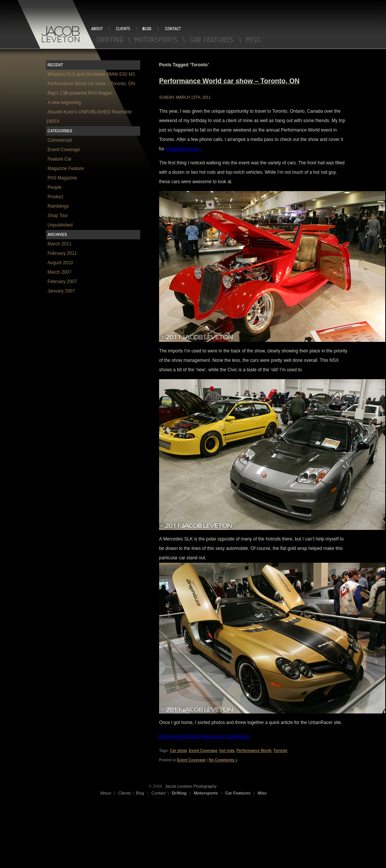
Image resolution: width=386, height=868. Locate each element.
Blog (148, 29)
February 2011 (62, 253)
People (54, 187)
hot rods (227, 751)
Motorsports (158, 40)
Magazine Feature (66, 168)
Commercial (60, 140)
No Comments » (223, 760)
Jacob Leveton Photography (191, 786)
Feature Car (60, 159)
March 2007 (59, 272)
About (100, 29)
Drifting (110, 40)
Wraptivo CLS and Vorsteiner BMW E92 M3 (91, 74)
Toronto (280, 751)
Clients (123, 29)
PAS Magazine (62, 178)
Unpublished (60, 225)
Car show (178, 751)
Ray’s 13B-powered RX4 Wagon (80, 93)
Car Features (213, 40)
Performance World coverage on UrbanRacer (204, 736)
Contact (172, 29)
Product (55, 197)
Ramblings (58, 206)
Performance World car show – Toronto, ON (229, 81)
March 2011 (59, 244)
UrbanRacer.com (182, 149)
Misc (252, 40)
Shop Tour (58, 216)
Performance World (254, 751)
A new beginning (64, 103)
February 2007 (62, 282)
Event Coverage (203, 751)
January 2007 (61, 291)
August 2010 (60, 263)
